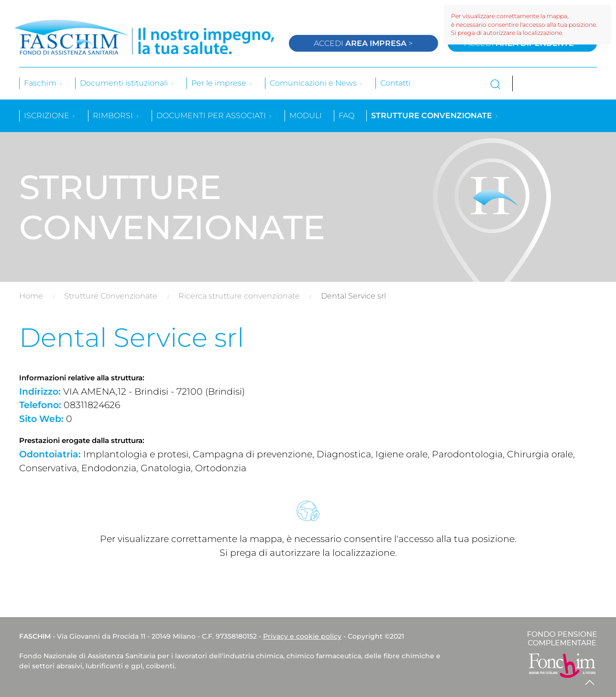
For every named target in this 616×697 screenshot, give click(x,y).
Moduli (306, 116)
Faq (346, 116)
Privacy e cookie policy (302, 636)
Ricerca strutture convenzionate (239, 296)
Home (31, 296)
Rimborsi (116, 116)
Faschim (44, 83)
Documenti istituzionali (127, 83)
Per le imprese (222, 83)
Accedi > (363, 43)
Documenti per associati (214, 116)
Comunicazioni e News (317, 83)
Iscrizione (50, 116)
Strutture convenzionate (435, 116)
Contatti (395, 83)
